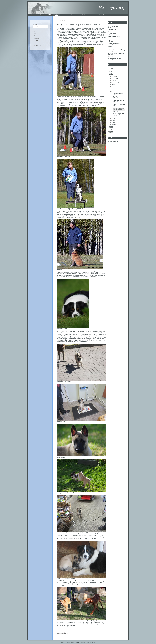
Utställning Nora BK (119, 100)
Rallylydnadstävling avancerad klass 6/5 (119, 109)
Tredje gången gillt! (119, 114)
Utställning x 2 (112, 33)
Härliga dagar (112, 30)
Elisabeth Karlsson (113, 142)
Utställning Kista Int (114, 43)
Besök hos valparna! (114, 36)
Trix (35, 43)
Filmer (36, 40)
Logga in (92, 642)
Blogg (36, 27)
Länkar (93, 15)
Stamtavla (37, 29)
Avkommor (38, 45)
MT (35, 34)
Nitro (56, 15)
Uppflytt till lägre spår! (120, 104)
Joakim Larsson (70, 642)
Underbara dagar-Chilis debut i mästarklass (118, 95)
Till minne (84, 15)
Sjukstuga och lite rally (115, 58)
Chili (50, 15)
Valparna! (111, 40)
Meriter (36, 38)
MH (35, 31)
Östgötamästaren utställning (116, 50)
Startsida (34, 15)
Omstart (110, 47)
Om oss (43, 15)
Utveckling (38, 36)
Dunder (64, 15)
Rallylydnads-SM (113, 26)
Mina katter (74, 15)
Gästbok (101, 15)
